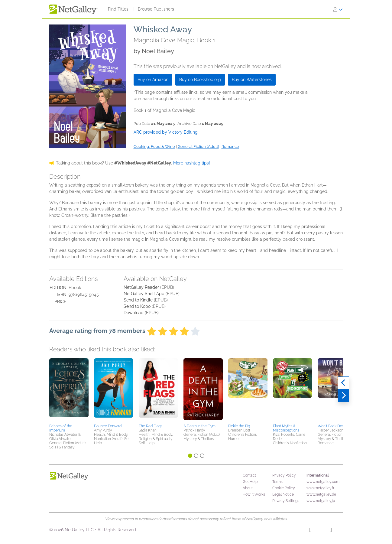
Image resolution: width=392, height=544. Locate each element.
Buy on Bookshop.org (200, 80)
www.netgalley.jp (321, 501)
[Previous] (343, 383)
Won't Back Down (332, 426)
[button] (69, 390)
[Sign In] (338, 9)
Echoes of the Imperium (61, 428)
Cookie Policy (284, 488)
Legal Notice (283, 494)
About (248, 488)
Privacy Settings (286, 501)
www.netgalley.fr (320, 488)
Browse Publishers (156, 9)
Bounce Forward (108, 426)
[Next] (343, 396)
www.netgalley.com (323, 482)
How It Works (254, 494)
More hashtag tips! (192, 163)
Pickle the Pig (239, 426)
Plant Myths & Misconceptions (286, 428)
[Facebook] (310, 531)
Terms (277, 482)
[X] (331, 531)
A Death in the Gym (199, 426)
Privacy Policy (284, 475)
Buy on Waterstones (252, 80)
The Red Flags (151, 426)
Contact (249, 475)
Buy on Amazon (153, 80)
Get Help (250, 482)
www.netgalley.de (321, 494)
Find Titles (118, 9)
